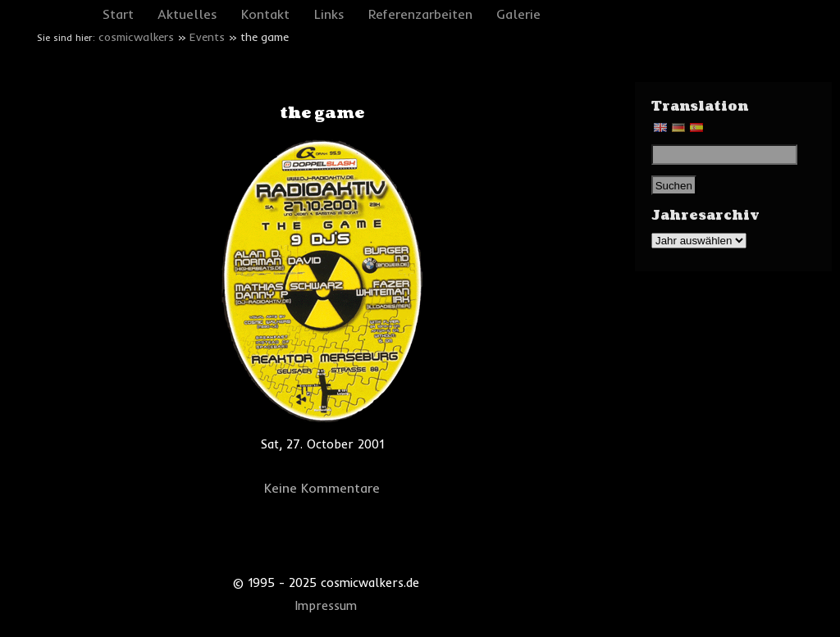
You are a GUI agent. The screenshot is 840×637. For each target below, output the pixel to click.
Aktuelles (187, 14)
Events (207, 37)
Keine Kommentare (322, 488)
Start (118, 14)
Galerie (518, 14)
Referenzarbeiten (420, 14)
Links (329, 14)
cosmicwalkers (136, 37)
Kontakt (265, 14)
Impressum (326, 606)
